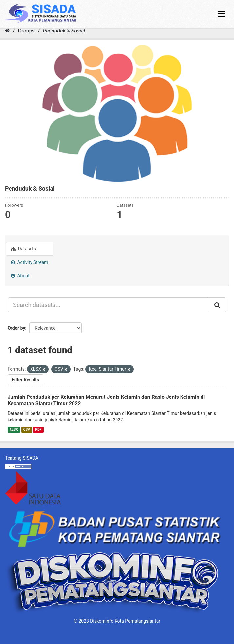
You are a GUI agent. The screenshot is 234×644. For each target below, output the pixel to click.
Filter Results (25, 380)
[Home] (7, 31)
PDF (38, 429)
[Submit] (218, 305)
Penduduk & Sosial (64, 31)
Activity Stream (30, 262)
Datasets (24, 249)
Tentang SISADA (22, 458)
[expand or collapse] (222, 14)
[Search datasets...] (108, 305)
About (20, 276)
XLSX (14, 429)
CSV (27, 429)
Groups (26, 31)
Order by (16, 328)
